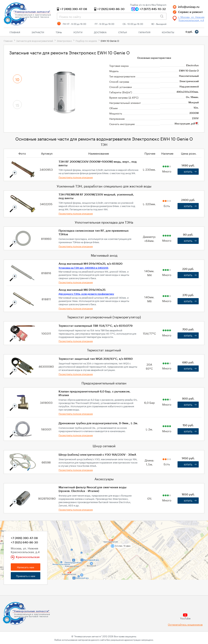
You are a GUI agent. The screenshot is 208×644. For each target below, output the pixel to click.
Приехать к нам (26, 576)
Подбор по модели (86, 41)
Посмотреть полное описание (76, 177)
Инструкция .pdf (187, 124)
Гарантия (144, 32)
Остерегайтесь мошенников (185, 624)
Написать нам (26, 567)
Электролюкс (64, 41)
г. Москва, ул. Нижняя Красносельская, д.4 (191, 18)
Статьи (123, 32)
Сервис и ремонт (190, 12)
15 (17, 105)
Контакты (168, 32)
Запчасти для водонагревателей (35, 41)
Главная (15, 32)
